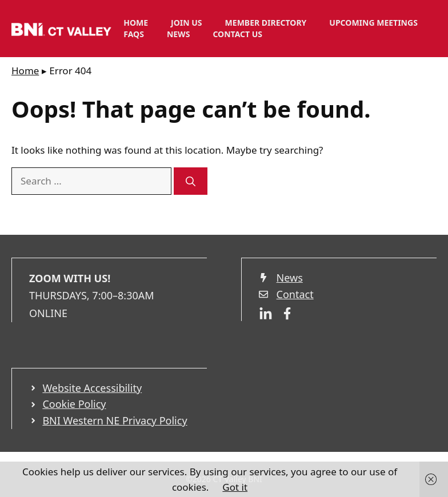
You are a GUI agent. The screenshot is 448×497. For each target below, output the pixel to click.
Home (136, 23)
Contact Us (237, 34)
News (178, 34)
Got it (235, 487)
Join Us (186, 23)
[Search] (191, 181)
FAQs (134, 34)
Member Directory (266, 23)
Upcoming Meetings (373, 23)
